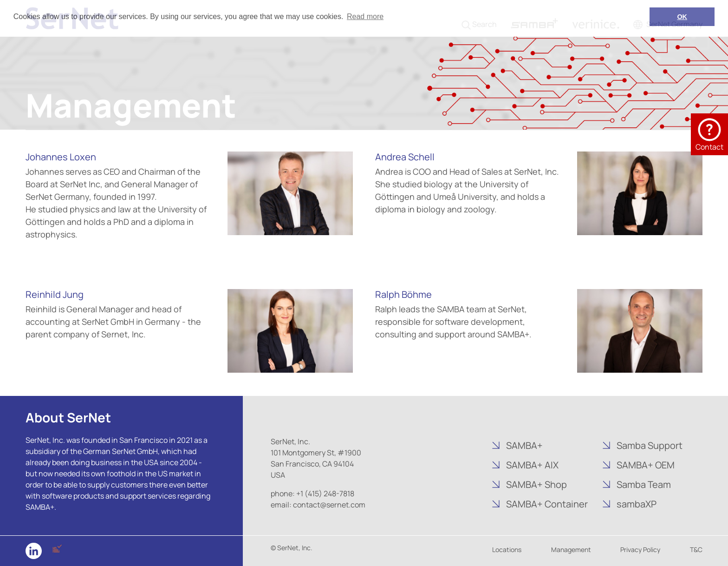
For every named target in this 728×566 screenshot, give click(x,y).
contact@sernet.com (329, 505)
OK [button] (682, 17)
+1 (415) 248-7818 (325, 494)
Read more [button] (365, 16)
